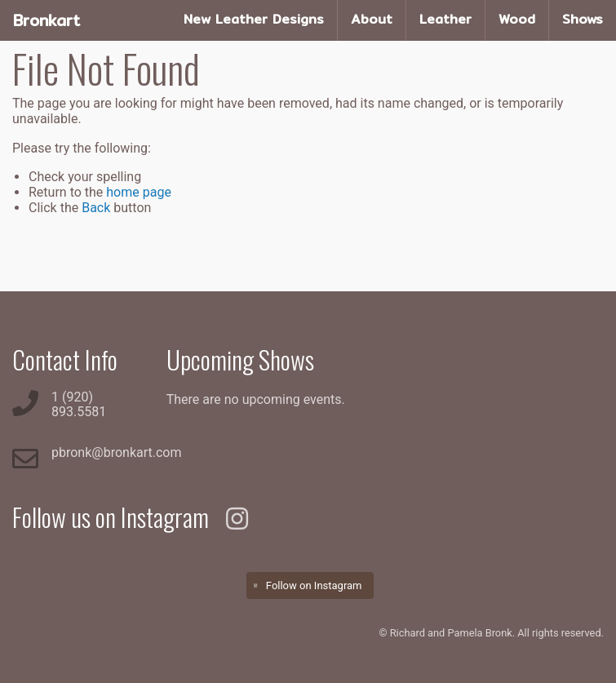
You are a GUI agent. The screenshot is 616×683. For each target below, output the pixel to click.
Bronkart (47, 20)
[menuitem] (254, 20)
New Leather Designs (254, 19)
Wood (517, 19)
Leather (445, 19)
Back (96, 208)
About (372, 19)
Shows (583, 19)
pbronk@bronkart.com (117, 452)
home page (139, 192)
